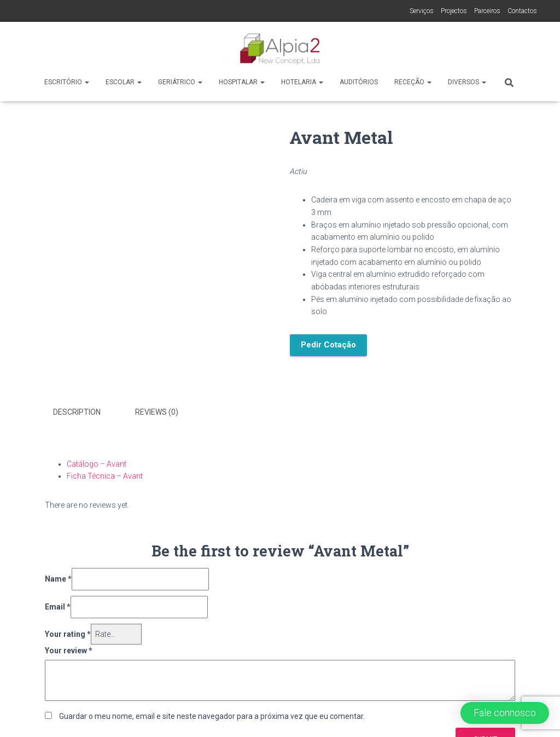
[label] (413, 256)
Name (58, 579)
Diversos (467, 82)
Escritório (67, 82)
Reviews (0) (157, 412)
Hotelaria (302, 82)
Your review (69, 651)
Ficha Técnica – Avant (105, 476)
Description (77, 412)
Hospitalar (242, 82)
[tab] (85, 413)
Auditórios (359, 82)
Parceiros (487, 11)
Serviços (422, 11)
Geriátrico (180, 82)
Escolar (124, 82)
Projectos (454, 11)
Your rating (68, 634)
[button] (505, 713)
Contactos (522, 11)
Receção (413, 82)
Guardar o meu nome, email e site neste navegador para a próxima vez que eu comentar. (212, 716)
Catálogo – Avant (97, 464)
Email (58, 607)
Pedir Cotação (328, 345)
